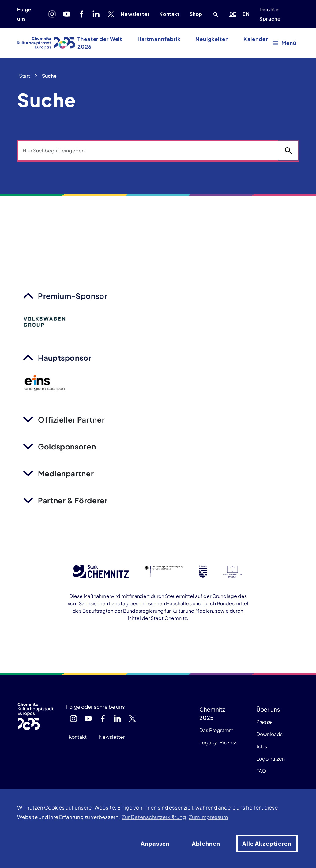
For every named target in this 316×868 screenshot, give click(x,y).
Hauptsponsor (65, 358)
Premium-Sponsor (73, 296)
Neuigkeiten (212, 39)
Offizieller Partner (71, 419)
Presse (264, 722)
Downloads (269, 734)
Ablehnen (206, 843)
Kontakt (169, 14)
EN (247, 13)
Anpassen (155, 843)
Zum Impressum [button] (208, 817)
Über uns (268, 709)
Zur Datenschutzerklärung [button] (154, 817)
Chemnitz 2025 (212, 713)
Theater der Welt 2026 (100, 43)
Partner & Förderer (73, 500)
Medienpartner (66, 473)
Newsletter (135, 14)
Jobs (262, 746)
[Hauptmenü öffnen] (285, 43)
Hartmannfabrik (159, 39)
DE (234, 13)
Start (24, 76)
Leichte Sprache (270, 14)
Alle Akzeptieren (267, 843)
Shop (196, 14)
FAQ (261, 771)
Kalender (256, 39)
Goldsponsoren (67, 446)
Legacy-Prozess (218, 742)
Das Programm (216, 730)
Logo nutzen (271, 759)
